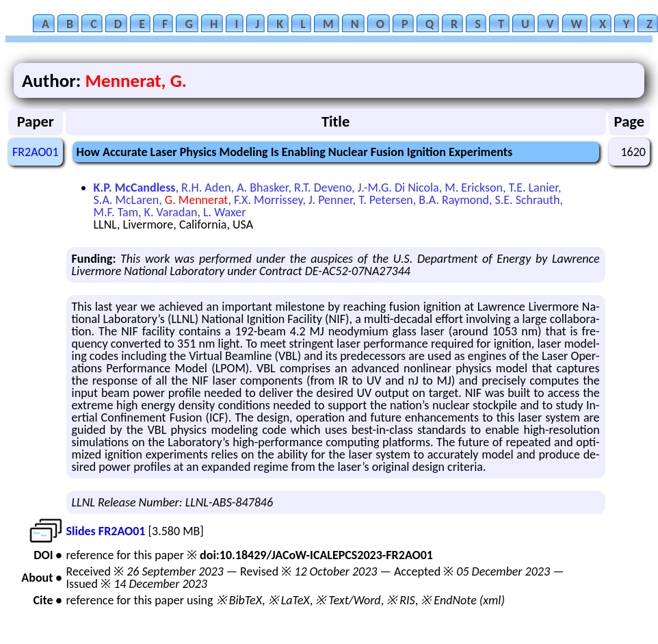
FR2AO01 (36, 152)
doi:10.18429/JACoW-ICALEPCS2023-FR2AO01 (316, 555)
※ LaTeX (289, 600)
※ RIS (401, 600)
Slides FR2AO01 (106, 531)
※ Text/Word (348, 600)
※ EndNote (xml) (463, 600)
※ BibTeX (239, 600)
